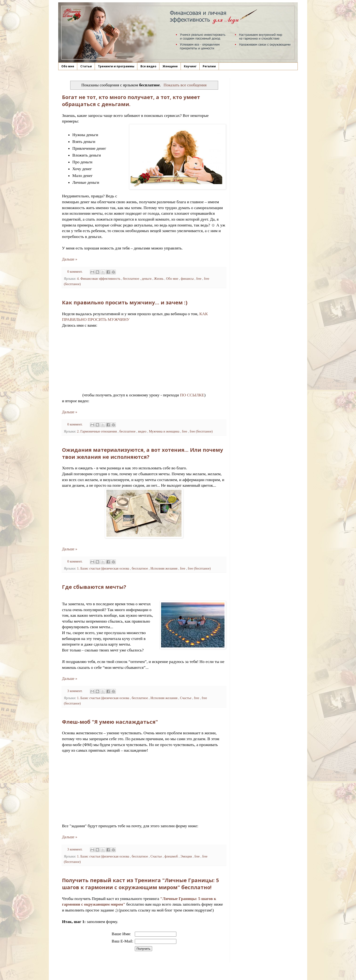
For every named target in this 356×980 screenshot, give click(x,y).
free (199, 279)
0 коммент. (75, 272)
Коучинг (190, 66)
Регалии (209, 66)
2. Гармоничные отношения (97, 431)
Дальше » (70, 259)
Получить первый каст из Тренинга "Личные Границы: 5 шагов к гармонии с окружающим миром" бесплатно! (141, 884)
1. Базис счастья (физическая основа (104, 568)
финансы (188, 279)
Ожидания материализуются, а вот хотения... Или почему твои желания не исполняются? (143, 453)
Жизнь (159, 279)
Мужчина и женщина (164, 431)
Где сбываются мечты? (94, 587)
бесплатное (132, 279)
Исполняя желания (164, 568)
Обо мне (68, 66)
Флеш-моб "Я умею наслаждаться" (110, 722)
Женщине (170, 66)
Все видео (148, 66)
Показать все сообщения (185, 85)
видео (143, 431)
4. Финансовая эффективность (99, 279)
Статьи (86, 66)
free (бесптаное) (201, 431)
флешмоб (172, 856)
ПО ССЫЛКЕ (192, 395)
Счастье (186, 698)
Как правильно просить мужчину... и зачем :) (125, 302)
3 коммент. (75, 691)
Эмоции (187, 856)
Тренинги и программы (116, 66)
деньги (147, 279)
